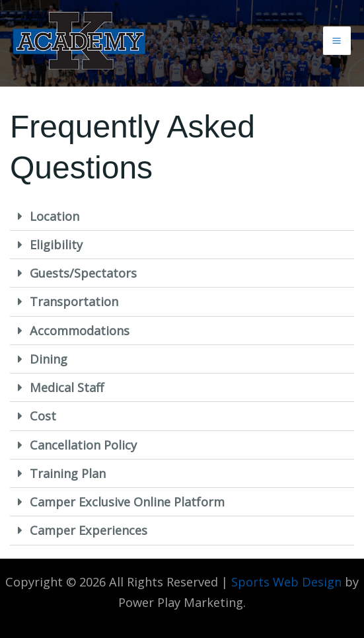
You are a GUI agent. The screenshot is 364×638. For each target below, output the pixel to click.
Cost (43, 416)
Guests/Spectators (83, 273)
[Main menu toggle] (337, 40)
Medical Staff (67, 387)
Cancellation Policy (83, 445)
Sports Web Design (286, 582)
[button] (182, 217)
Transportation (74, 301)
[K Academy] (79, 41)
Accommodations (80, 331)
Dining (49, 359)
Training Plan (68, 473)
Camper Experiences (89, 530)
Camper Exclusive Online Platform (127, 502)
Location (55, 216)
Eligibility (56, 245)
